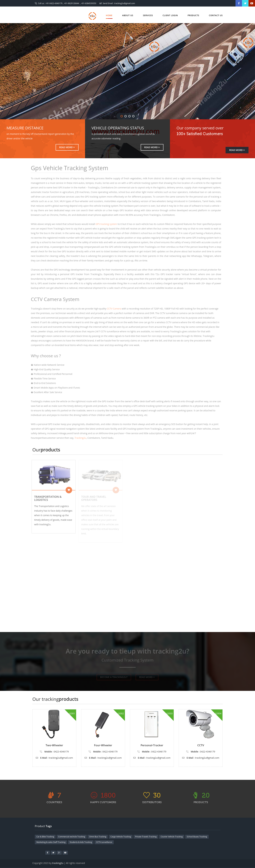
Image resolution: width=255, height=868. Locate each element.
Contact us (216, 15)
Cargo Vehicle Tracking (121, 837)
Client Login (170, 15)
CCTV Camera (112, 309)
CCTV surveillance (104, 842)
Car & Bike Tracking (45, 837)
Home (109, 16)
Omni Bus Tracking (98, 837)
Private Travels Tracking (146, 837)
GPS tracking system (105, 224)
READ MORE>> (67, 147)
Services (148, 15)
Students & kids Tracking (81, 842)
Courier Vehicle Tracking (172, 837)
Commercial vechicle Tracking (72, 837)
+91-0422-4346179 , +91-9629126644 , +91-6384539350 (71, 3)
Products (193, 15)
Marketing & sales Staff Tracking (51, 842)
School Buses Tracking (197, 837)
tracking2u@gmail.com (125, 3)
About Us (128, 15)
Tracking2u (79, 438)
